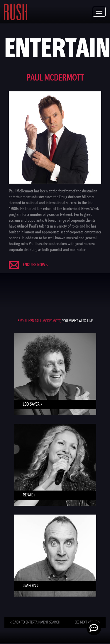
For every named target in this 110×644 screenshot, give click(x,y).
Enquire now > (35, 265)
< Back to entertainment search (35, 622)
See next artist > (87, 622)
